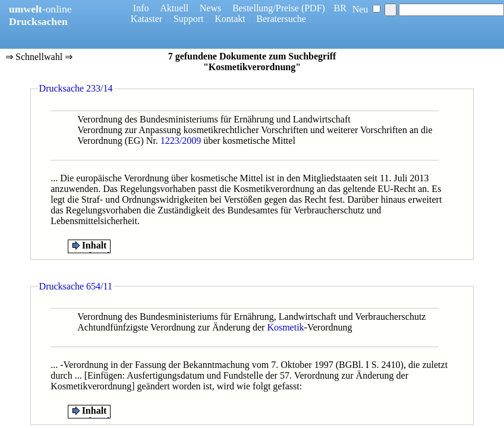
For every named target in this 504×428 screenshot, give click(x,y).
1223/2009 (181, 141)
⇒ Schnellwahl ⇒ (39, 58)
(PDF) (313, 8)
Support (189, 19)
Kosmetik (285, 327)
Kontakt (230, 19)
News (210, 8)
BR (340, 8)
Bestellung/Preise (266, 8)
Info (141, 8)
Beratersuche (281, 19)
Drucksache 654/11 (76, 286)
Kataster (147, 19)
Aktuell (174, 8)
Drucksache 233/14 (76, 88)
